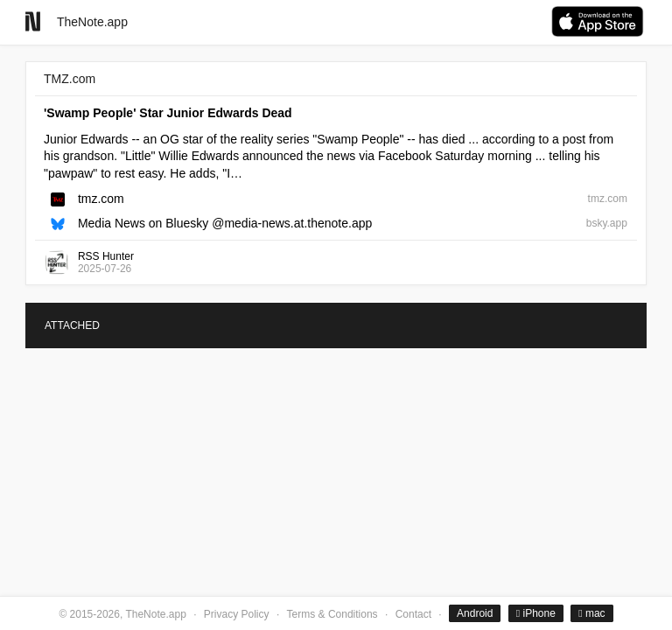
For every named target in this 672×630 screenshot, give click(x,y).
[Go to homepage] (33, 21)
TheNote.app (92, 22)
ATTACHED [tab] (72, 325)
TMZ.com (70, 79)
